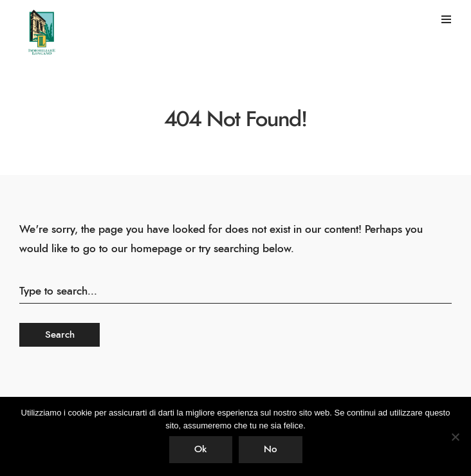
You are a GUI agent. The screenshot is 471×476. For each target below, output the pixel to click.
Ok (200, 449)
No (270, 449)
